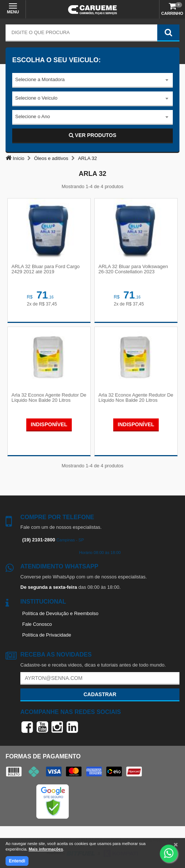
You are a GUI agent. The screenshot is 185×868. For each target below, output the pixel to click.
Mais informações (46, 849)
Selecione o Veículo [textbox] (36, 98)
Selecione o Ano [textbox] (33, 116)
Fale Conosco (37, 624)
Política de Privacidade (47, 635)
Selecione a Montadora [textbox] (40, 79)
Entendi (17, 861)
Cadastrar (100, 694)
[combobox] (92, 80)
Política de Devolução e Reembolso (60, 613)
